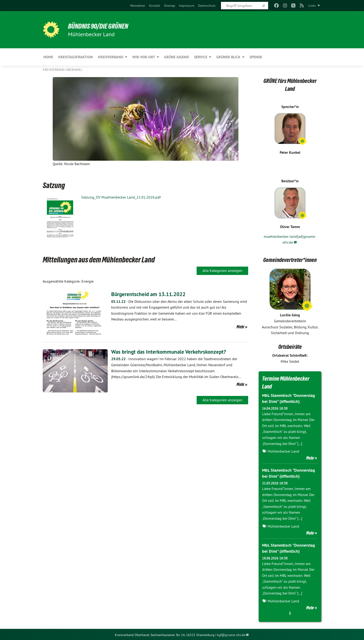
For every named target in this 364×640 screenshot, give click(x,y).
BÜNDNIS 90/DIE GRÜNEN (100, 26)
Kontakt (155, 6)
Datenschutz (207, 6)
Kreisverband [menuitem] (111, 57)
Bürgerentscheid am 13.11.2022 (150, 294)
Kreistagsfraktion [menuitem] (76, 57)
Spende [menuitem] (256, 57)
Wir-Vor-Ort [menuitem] (144, 57)
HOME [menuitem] (48, 57)
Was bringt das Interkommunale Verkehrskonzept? (170, 352)
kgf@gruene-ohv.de (231, 634)
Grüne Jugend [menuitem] (177, 57)
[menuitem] (138, 6)
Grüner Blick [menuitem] (228, 57)
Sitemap (170, 6)
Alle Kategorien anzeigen (222, 271)
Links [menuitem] (312, 6)
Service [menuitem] (201, 57)
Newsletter (138, 6)
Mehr (240, 327)
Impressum (187, 6)
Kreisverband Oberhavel (63, 70)
